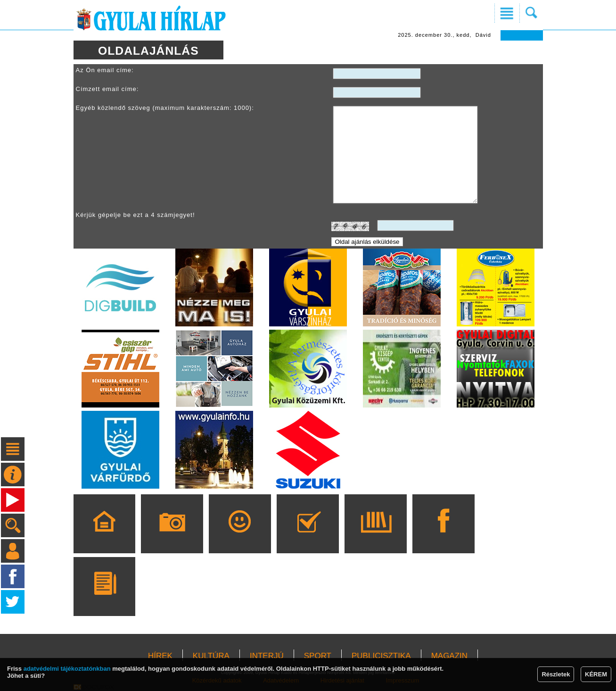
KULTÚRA (211, 656)
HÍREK (160, 656)
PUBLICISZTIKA (381, 656)
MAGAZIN (449, 656)
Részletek (556, 674)
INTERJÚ (267, 656)
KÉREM (596, 674)
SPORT (318, 656)
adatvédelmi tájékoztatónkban (67, 669)
